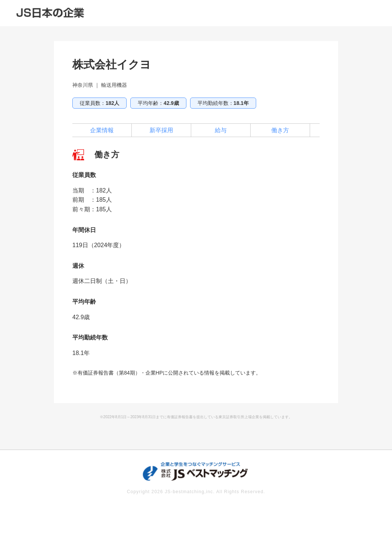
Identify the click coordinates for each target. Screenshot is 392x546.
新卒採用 (161, 130)
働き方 (280, 130)
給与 (221, 130)
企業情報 (102, 130)
